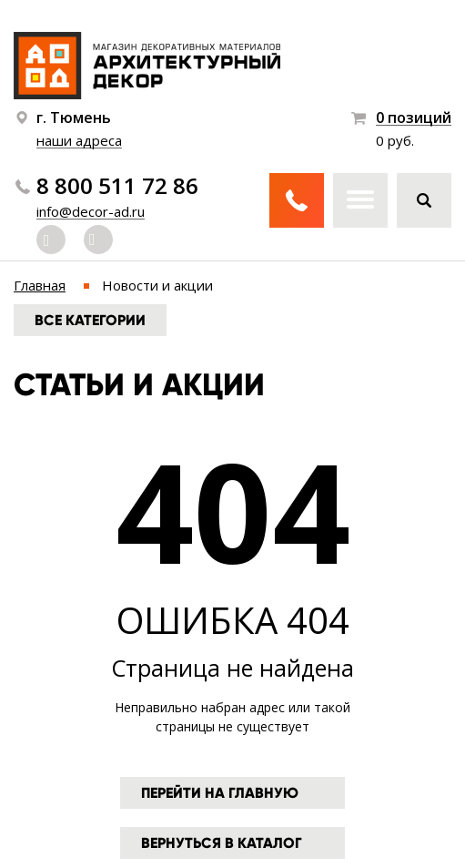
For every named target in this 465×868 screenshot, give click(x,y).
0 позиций (414, 118)
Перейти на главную (220, 793)
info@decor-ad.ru (91, 211)
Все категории (90, 320)
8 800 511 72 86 (117, 186)
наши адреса (79, 140)
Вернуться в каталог (222, 843)
